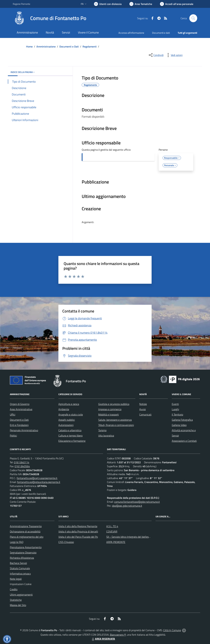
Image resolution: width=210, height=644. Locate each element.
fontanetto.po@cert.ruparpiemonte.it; (37, 478)
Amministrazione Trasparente (26, 526)
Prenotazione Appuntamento (26, 547)
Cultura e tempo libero (70, 436)
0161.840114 (22, 462)
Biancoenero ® (118, 635)
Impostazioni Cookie (21, 584)
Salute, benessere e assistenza (115, 420)
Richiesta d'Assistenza (22, 558)
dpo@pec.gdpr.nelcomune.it (127, 506)
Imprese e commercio (110, 409)
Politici (13, 436)
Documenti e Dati (69, 46)
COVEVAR (112, 531)
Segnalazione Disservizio (23, 552)
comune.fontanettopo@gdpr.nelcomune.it (137, 502)
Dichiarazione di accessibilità (25, 531)
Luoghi (175, 409)
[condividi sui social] (156, 55)
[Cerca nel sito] (193, 18)
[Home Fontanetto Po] (50, 18)
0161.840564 (22, 466)
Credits (14, 589)
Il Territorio (177, 414)
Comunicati (145, 414)
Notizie (143, 404)
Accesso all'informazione (131, 33)
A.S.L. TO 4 (112, 526)
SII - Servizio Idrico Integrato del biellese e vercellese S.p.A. (138, 537)
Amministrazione (46, 46)
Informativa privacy (20, 574)
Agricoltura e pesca (69, 404)
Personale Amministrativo (24, 430)
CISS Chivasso (66, 542)
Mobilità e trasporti (109, 414)
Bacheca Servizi (18, 563)
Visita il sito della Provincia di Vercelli (78, 531)
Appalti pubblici (67, 420)
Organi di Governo (20, 404)
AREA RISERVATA (103, 639)
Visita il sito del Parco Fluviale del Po (78, 537)
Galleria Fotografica (182, 420)
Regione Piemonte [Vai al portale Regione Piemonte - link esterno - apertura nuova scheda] (21, 4)
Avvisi (142, 409)
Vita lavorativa (106, 436)
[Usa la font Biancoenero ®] (108, 4)
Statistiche (16, 600)
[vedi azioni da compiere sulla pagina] (174, 55)
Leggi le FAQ (17, 542)
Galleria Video (179, 425)
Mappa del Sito (18, 605)
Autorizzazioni (66, 425)
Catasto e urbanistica (70, 430)
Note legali (16, 579)
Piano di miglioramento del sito (27, 537)
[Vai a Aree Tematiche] (141, 4)
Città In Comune (172, 630)
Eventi (175, 404)
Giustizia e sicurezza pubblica (114, 404)
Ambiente (64, 409)
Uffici (13, 414)
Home (29, 46)
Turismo (102, 430)
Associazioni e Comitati (184, 441)
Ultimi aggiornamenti (21, 595)
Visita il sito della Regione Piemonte (78, 526)
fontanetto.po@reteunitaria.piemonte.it (39, 482)
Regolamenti (90, 46)
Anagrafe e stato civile (71, 414)
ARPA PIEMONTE (116, 542)
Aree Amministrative (21, 409)
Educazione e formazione (72, 441)
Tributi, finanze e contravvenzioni (116, 425)
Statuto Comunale (20, 568)
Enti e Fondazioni (19, 425)
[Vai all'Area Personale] (177, 4)
